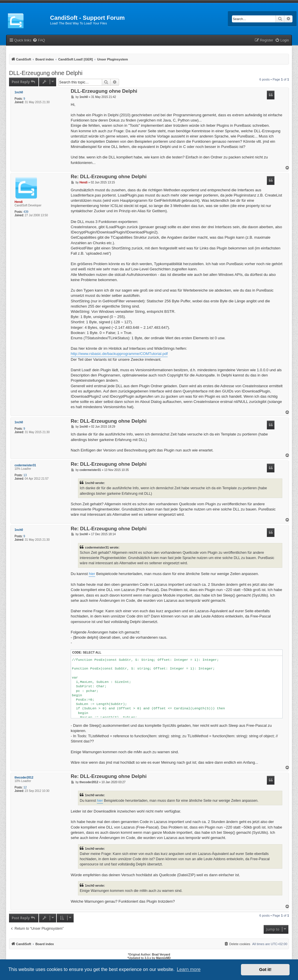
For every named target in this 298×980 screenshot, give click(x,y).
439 (26, 212)
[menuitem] (39, 41)
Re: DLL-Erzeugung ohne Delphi (109, 177)
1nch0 (19, 92)
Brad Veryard (161, 955)
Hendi (19, 202)
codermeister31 (25, 465)
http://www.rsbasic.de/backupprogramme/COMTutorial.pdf (119, 354)
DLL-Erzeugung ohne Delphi (46, 73)
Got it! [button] (265, 970)
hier (92, 574)
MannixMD (163, 958)
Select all (92, 653)
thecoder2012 (24, 778)
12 (25, 787)
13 (25, 475)
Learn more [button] (189, 969)
